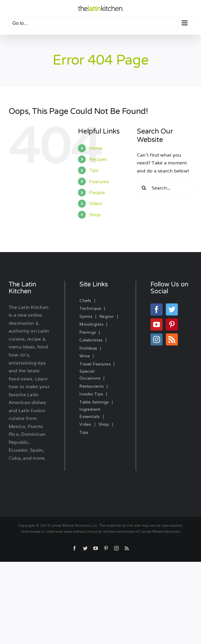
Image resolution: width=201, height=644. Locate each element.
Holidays (88, 348)
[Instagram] (157, 339)
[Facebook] (157, 309)
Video (96, 203)
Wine (85, 356)
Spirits (86, 316)
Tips (94, 170)
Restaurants (92, 386)
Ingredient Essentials (90, 413)
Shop (95, 215)
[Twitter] (172, 309)
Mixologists (91, 324)
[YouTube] (157, 324)
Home (96, 148)
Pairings (88, 332)
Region (107, 316)
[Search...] (165, 188)
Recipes (98, 159)
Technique (90, 308)
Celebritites (91, 340)
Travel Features (95, 364)
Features (99, 182)
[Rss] (172, 339)
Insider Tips (91, 394)
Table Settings (94, 402)
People (97, 193)
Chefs (85, 301)
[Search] (144, 188)
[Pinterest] (172, 324)
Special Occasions (90, 375)
